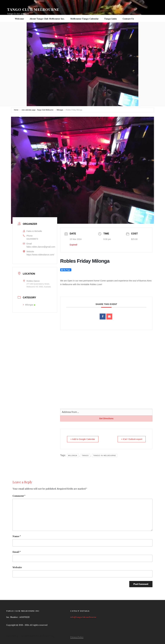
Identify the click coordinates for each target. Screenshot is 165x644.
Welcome (19, 19)
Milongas (60, 110)
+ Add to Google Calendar (84, 439)
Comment (19, 496)
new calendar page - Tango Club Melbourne (37, 110)
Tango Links (111, 19)
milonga (73, 455)
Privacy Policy (77, 637)
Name (17, 536)
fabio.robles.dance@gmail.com (41, 247)
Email (17, 552)
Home (16, 110)
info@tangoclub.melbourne (83, 617)
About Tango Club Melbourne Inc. (47, 19)
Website (17, 567)
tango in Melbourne (105, 455)
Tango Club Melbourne (33, 9)
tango (85, 455)
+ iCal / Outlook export (130, 439)
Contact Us (128, 19)
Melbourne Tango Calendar (84, 19)
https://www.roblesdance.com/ (40, 254)
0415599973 (32, 239)
